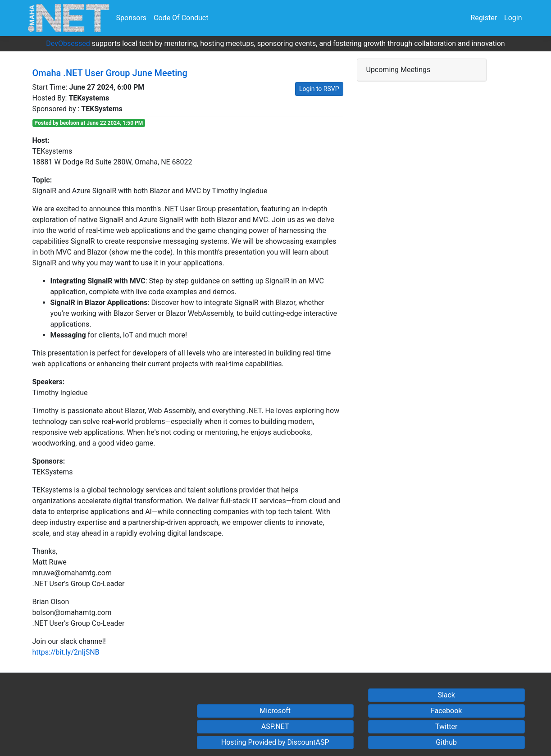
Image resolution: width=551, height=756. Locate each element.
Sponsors (132, 18)
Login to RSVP (319, 89)
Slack (446, 695)
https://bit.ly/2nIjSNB (66, 652)
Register (484, 18)
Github (446, 742)
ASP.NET (275, 726)
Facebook (446, 711)
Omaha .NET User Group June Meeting (110, 73)
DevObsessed (68, 43)
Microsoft (275, 711)
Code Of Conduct (181, 18)
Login (513, 18)
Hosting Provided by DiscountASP (275, 742)
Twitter (446, 726)
